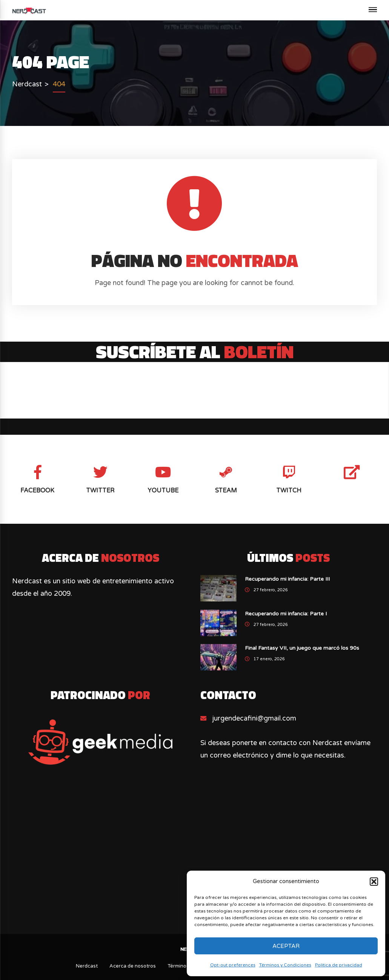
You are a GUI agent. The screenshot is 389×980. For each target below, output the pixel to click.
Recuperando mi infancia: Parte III (287, 579)
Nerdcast (87, 966)
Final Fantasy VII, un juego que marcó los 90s (302, 648)
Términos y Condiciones (285, 965)
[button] (374, 882)
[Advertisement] (195, 857)
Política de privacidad (339, 965)
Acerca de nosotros (133, 966)
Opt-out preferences (233, 965)
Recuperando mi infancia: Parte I (286, 614)
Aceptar (286, 946)
